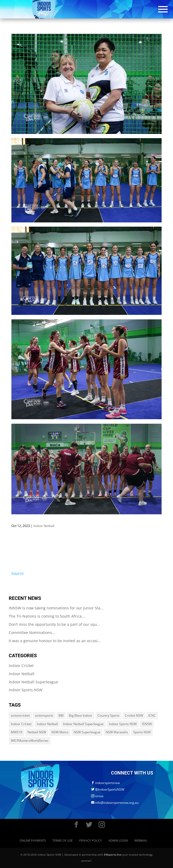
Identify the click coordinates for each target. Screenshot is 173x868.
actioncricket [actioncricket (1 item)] (20, 715)
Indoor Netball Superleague (33, 682)
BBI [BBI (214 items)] (61, 715)
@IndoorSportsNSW (108, 789)
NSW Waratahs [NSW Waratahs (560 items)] (117, 732)
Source (17, 573)
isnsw (97, 796)
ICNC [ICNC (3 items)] (152, 715)
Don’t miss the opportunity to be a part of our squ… (54, 624)
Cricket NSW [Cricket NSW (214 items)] (134, 715)
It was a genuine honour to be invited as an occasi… (55, 641)
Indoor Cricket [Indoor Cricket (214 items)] (21, 724)
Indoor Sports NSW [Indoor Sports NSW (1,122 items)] (123, 724)
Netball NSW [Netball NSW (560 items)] (37, 732)
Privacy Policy (90, 840)
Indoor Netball (44, 526)
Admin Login (118, 840)
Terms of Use (63, 840)
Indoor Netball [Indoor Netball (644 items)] (47, 724)
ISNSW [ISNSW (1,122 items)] (147, 724)
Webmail (141, 840)
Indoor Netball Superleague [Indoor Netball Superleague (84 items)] (83, 724)
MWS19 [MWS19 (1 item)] (17, 732)
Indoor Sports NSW (26, 690)
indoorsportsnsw (105, 783)
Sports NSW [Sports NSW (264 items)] (142, 732)
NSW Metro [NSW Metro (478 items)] (60, 732)
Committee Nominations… (32, 633)
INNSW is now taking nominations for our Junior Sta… (56, 608)
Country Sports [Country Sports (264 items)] (108, 715)
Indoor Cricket (21, 666)
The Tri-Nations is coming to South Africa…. (47, 616)
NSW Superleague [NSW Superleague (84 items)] (87, 732)
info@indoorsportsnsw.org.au (115, 803)
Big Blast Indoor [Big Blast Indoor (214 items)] (81, 715)
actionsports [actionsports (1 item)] (44, 715)
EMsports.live (113, 855)
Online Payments (33, 840)
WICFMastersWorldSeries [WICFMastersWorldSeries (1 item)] (30, 741)
